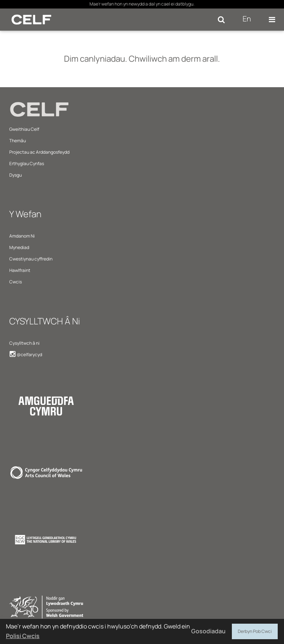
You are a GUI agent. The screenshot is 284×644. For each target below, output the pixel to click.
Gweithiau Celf (24, 129)
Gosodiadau (208, 631)
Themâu (18, 141)
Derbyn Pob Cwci (255, 630)
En (247, 19)
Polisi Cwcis (23, 636)
